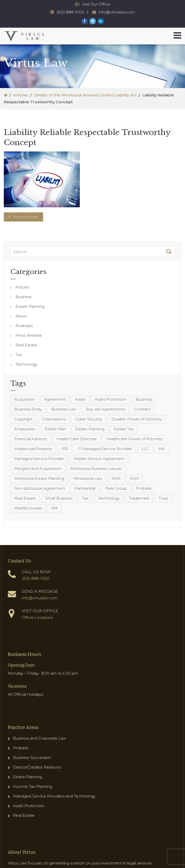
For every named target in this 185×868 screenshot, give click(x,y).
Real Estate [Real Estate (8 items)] (25, 498)
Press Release (29, 335)
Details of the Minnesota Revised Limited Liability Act (85, 95)
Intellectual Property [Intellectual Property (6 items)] (33, 449)
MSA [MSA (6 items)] (116, 478)
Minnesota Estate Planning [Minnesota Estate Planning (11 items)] (39, 478)
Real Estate (26, 345)
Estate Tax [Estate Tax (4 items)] (124, 429)
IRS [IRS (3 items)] (65, 449)
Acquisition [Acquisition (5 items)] (24, 399)
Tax (19, 355)
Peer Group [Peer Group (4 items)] (116, 488)
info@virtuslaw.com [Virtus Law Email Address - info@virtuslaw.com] (117, 12)
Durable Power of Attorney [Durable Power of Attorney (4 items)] (137, 419)
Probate (21, 748)
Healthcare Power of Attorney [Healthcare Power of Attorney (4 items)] (135, 439)
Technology (26, 364)
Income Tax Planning (33, 786)
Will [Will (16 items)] (54, 508)
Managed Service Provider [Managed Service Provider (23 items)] (39, 459)
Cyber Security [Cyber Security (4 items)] (89, 419)
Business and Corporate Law (40, 738)
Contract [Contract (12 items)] (142, 409)
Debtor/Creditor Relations (37, 767)
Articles (21, 95)
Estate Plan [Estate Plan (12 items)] (55, 429)
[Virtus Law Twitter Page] (93, 21)
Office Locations (37, 617)
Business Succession (32, 758)
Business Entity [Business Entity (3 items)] (28, 409)
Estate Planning (30, 306)
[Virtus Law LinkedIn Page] (101, 21)
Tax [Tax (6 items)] (85, 498)
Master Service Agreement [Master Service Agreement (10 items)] (99, 459)
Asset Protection (29, 806)
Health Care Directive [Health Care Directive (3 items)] (77, 439)
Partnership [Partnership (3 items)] (85, 488)
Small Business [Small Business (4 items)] (59, 498)
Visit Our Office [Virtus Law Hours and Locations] (96, 4)
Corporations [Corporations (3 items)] (54, 419)
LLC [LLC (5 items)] (145, 449)
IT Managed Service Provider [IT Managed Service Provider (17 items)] (105, 449)
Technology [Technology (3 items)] (109, 498)
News (21, 316)
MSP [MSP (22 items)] (135, 478)
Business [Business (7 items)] (144, 399)
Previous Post (26, 217)
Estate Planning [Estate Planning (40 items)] (90, 429)
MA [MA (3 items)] (161, 449)
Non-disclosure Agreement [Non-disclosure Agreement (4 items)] (40, 488)
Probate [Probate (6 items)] (144, 488)
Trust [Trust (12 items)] (163, 498)
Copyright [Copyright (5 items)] (23, 419)
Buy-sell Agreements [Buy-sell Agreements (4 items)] (105, 409)
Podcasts (24, 326)
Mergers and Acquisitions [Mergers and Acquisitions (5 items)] (38, 469)
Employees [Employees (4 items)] (25, 429)
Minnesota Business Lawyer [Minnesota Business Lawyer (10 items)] (96, 469)
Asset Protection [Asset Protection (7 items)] (110, 399)
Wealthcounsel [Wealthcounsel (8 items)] (28, 508)
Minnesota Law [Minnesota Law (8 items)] (88, 478)
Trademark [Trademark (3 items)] (139, 498)
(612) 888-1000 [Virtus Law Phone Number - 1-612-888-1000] (70, 12)
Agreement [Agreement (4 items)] (55, 399)
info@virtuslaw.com (40, 598)
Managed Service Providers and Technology (54, 796)
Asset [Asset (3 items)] (80, 399)
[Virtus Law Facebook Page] (85, 21)
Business (24, 297)
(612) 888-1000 (36, 578)
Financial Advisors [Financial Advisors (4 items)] (31, 439)
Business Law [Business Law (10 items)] (64, 409)
